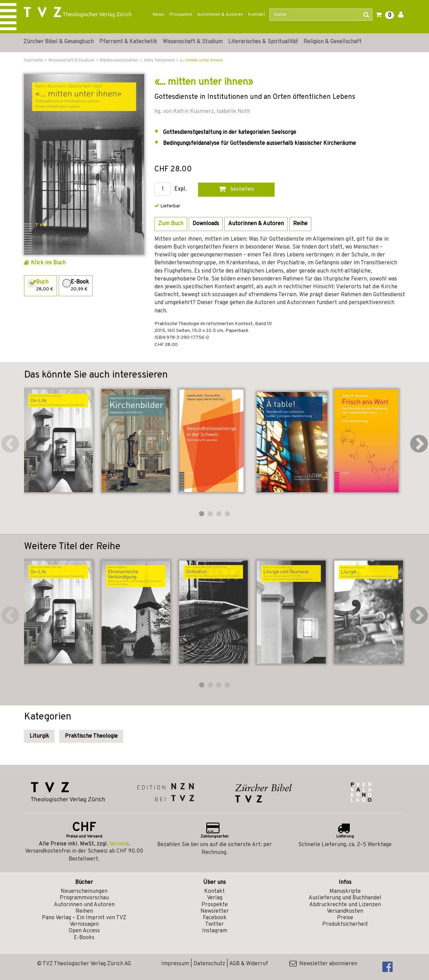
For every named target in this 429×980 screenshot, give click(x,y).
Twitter (214, 924)
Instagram (215, 931)
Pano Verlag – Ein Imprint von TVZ (84, 918)
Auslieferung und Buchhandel (345, 898)
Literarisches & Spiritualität (263, 42)
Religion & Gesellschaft (332, 42)
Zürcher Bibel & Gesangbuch (59, 42)
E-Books (84, 938)
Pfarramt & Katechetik (128, 42)
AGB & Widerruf (249, 964)
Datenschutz (209, 964)
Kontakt (257, 15)
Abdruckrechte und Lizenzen (345, 905)
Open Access (84, 931)
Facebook (215, 918)
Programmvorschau (84, 898)
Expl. (181, 189)
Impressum (175, 964)
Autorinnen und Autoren (84, 905)
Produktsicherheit (345, 924)
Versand (119, 844)
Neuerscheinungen (84, 891)
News (158, 15)
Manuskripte (345, 891)
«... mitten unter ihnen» (201, 60)
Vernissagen (84, 924)
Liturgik (39, 736)
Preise (345, 918)
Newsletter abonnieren (323, 964)
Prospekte (181, 15)
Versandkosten (345, 911)
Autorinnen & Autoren (220, 15)
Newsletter (215, 911)
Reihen (84, 911)
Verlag (215, 898)
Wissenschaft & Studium (193, 42)
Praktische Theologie (91, 736)
